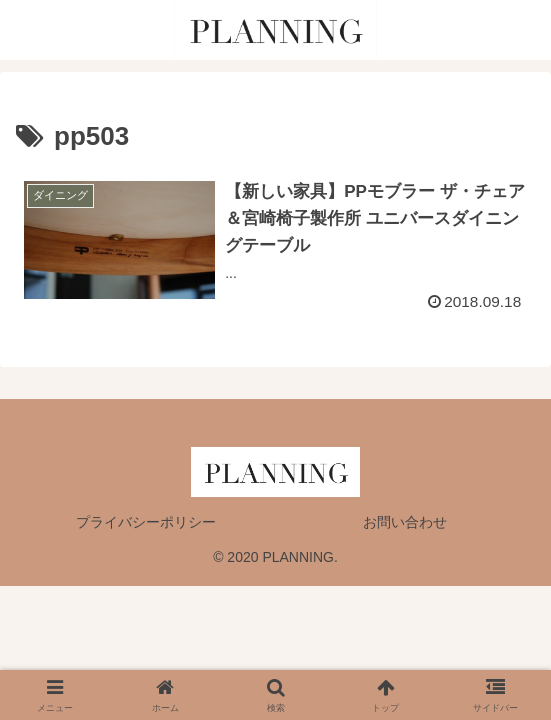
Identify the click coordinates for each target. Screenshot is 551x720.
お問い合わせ (405, 522)
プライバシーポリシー (146, 522)
